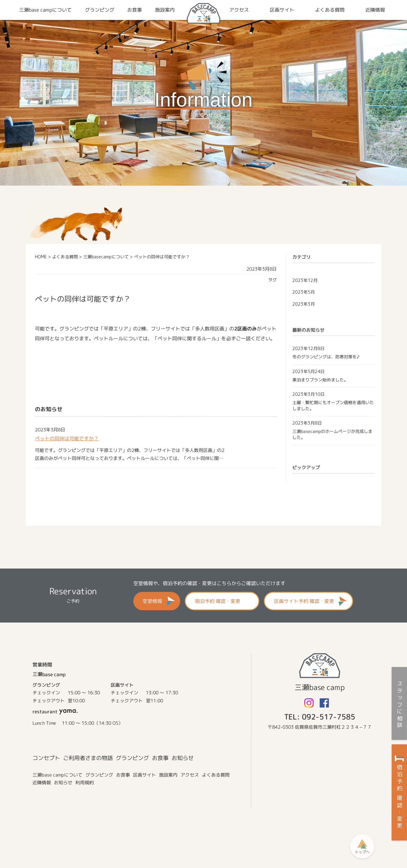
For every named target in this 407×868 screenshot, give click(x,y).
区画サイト (145, 775)
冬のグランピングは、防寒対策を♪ (326, 357)
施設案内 (168, 775)
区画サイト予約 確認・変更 (304, 601)
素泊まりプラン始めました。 (320, 379)
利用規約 (85, 783)
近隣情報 (42, 782)
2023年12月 (305, 280)
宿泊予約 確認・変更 (218, 601)
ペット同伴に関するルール (187, 338)
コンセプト (46, 758)
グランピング (132, 758)
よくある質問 (216, 775)
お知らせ (183, 758)
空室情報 (152, 601)
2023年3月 (304, 304)
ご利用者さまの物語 (88, 758)
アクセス (190, 775)
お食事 (160, 758)
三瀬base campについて (57, 775)
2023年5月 (304, 292)
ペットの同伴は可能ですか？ (67, 438)
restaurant (55, 711)
